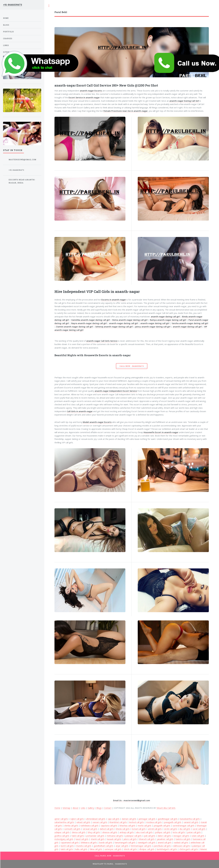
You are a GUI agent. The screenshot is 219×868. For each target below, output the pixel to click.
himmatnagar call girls (141, 846)
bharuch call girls (147, 839)
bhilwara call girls (89, 842)
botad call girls (139, 829)
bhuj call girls (94, 832)
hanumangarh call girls (125, 842)
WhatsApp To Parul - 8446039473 (110, 864)
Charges (8, 39)
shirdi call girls (130, 849)
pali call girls (150, 836)
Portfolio (8, 32)
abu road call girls (144, 832)
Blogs (99, 808)
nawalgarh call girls (147, 842)
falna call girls (96, 849)
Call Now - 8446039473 (132, 366)
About (75, 808)
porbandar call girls (95, 836)
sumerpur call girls (113, 849)
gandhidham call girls (103, 846)
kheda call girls (123, 829)
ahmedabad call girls (96, 819)
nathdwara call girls (89, 826)
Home (6, 18)
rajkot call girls (77, 819)
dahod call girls (107, 829)
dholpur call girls (147, 849)
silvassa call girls (110, 832)
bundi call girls (106, 842)
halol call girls (78, 836)
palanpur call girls (134, 836)
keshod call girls (137, 822)
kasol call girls (82, 839)
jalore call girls (130, 839)
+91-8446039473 (13, 5)
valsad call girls (83, 822)
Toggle (49, 6)
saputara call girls (109, 826)
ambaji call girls (127, 832)
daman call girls (129, 819)
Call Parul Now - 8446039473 (110, 856)
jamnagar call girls (147, 819)
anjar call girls (122, 846)
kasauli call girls (114, 839)
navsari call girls (100, 822)
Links (83, 808)
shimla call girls (71, 826)
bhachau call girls (127, 826)
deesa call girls (79, 832)
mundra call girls (84, 846)
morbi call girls (144, 826)
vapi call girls (114, 819)
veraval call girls (90, 829)
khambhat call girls (118, 822)
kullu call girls (81, 849)
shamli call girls (98, 839)
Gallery (91, 808)
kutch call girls (67, 846)
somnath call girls (72, 829)
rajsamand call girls (70, 842)
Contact (108, 808)
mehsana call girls (115, 836)
